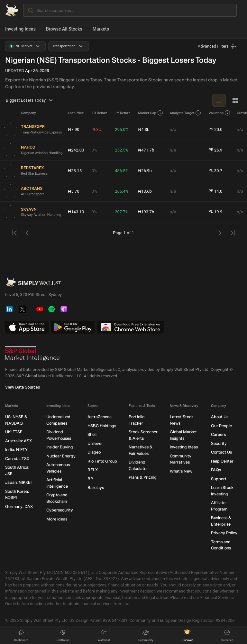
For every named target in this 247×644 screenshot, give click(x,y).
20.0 (216, 130)
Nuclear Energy (61, 456)
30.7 (216, 171)
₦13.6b (145, 191)
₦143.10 (76, 212)
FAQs (216, 470)
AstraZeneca (100, 417)
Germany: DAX (19, 506)
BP (90, 479)
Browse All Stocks (64, 29)
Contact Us (221, 452)
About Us (220, 417)
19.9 (216, 212)
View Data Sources (23, 387)
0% (94, 150)
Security (219, 443)
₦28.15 (75, 171)
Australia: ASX (18, 441)
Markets (101, 29)
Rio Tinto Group (102, 461)
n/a (173, 129)
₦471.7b (146, 150)
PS (211, 129)
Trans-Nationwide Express (41, 132)
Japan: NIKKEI (18, 483)
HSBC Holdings (102, 426)
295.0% (122, 129)
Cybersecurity (60, 510)
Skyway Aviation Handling (41, 215)
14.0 (216, 191)
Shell (92, 435)
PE (211, 150)
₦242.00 (76, 150)
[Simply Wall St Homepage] (12, 10)
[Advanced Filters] (218, 46)
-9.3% (97, 129)
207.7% (122, 212)
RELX (93, 470)
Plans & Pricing (143, 478)
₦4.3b (144, 129)
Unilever (95, 443)
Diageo (94, 452)
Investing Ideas (20, 29)
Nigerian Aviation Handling (42, 153)
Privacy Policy (224, 533)
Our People (221, 426)
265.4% (122, 191)
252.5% (122, 150)
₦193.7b (146, 212)
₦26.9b (145, 171)
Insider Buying (60, 447)
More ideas (57, 519)
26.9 (216, 150)
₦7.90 (74, 129)
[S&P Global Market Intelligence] (32, 354)
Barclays (96, 488)
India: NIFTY (16, 450)
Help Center (222, 461)
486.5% (122, 171)
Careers (218, 435)
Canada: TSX (17, 459)
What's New (181, 471)
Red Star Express (34, 174)
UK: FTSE (14, 432)
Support (219, 479)
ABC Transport (32, 194)
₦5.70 (74, 191)
